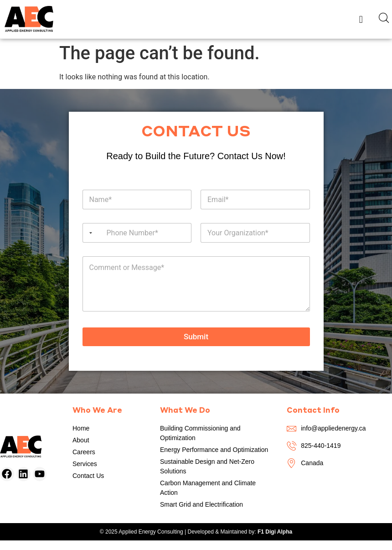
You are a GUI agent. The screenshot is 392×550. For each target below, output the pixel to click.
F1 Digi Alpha (275, 532)
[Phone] (137, 233)
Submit (196, 337)
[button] (361, 19)
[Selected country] (89, 233)
